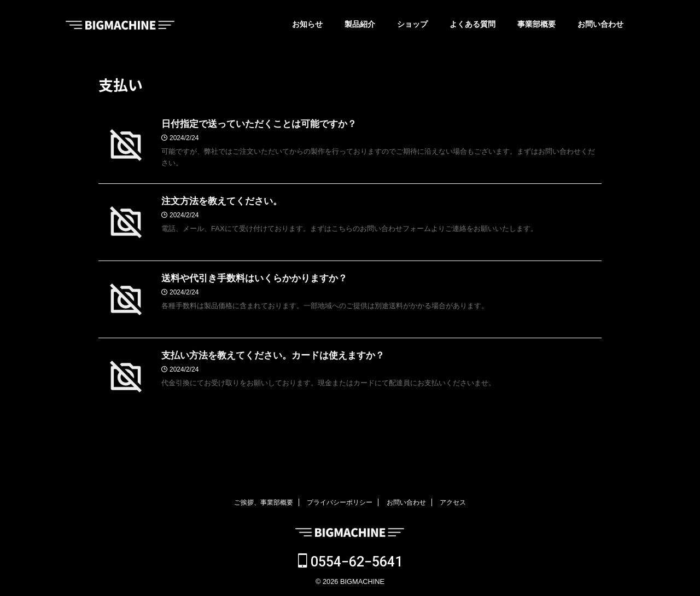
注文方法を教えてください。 (218, 202)
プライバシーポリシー (340, 502)
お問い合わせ (600, 24)
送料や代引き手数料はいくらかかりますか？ (249, 279)
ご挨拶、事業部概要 (264, 502)
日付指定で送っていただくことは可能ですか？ (253, 125)
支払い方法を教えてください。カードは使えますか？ (266, 356)
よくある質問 (472, 24)
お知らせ (307, 24)
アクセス (453, 502)
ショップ (412, 24)
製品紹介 (360, 24)
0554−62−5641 (350, 562)
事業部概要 (536, 24)
